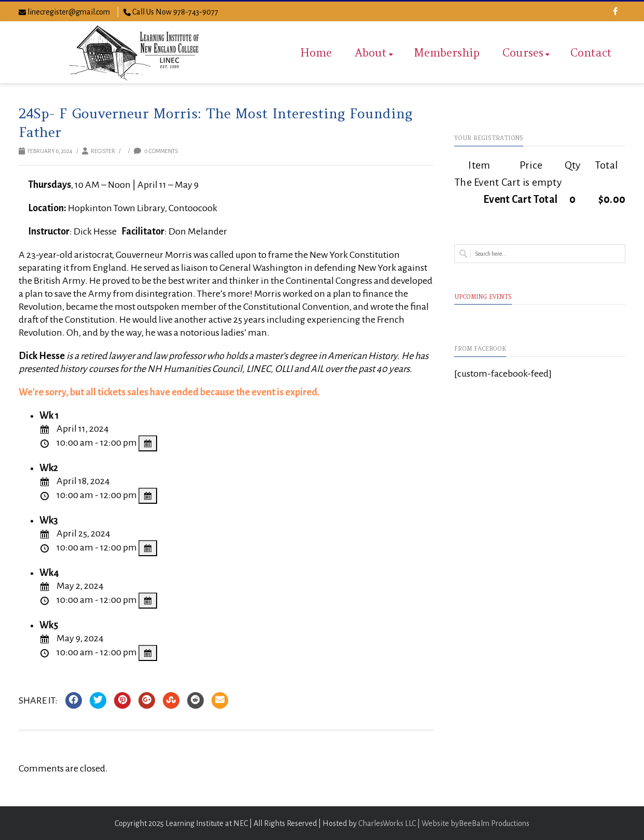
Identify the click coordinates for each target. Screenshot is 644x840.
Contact (591, 53)
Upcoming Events (483, 297)
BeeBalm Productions (494, 823)
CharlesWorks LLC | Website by (409, 823)
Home (316, 53)
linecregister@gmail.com (69, 12)
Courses (526, 53)
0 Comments (156, 151)
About (374, 53)
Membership (447, 53)
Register (103, 151)
